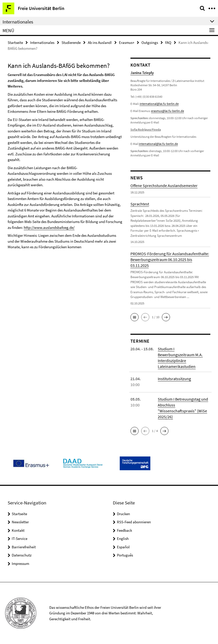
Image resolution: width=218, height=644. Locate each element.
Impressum (20, 563)
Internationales (42, 42)
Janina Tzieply (142, 73)
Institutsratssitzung (174, 379)
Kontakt (18, 530)
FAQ (168, 42)
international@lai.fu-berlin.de (159, 104)
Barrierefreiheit (24, 547)
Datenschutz (22, 555)
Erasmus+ (127, 42)
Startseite (15, 42)
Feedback (124, 530)
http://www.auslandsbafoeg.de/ (49, 227)
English (123, 538)
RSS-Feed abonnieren (134, 522)
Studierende (71, 42)
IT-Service (20, 538)
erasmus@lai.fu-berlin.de (168, 111)
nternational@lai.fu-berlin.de (159, 144)
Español (123, 547)
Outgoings (150, 42)
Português (125, 555)
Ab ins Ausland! (100, 42)
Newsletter (20, 522)
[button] (135, 317)
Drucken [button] (123, 514)
